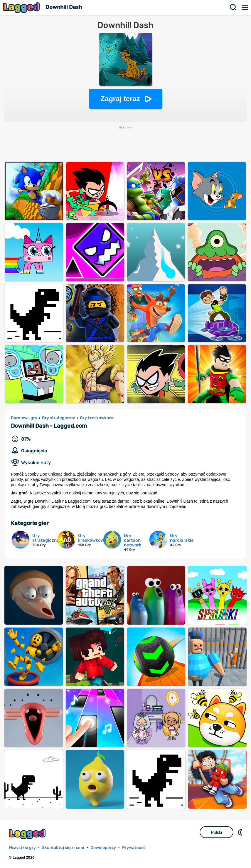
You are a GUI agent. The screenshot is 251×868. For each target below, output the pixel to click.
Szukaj (233, 7)
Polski (217, 832)
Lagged (22, 7)
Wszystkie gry (22, 848)
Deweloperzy (103, 848)
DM (241, 832)
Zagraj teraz (120, 99)
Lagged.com (28, 834)
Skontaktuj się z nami (63, 848)
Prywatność (134, 848)
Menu (245, 7)
